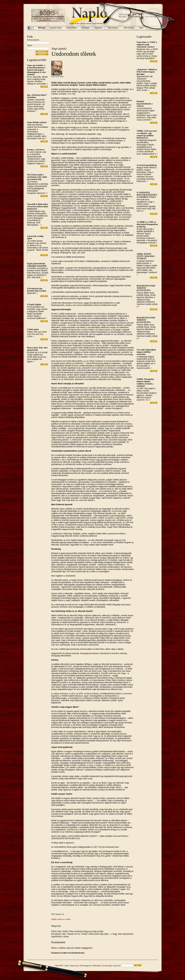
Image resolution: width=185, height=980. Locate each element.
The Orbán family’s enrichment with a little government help (37, 177)
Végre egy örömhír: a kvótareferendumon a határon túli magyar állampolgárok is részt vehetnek (36, 70)
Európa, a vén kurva (36, 150)
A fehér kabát (33, 329)
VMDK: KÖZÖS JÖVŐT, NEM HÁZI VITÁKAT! (146, 256)
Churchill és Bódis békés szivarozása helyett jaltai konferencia (37, 207)
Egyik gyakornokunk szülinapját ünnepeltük (37, 265)
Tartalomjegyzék (85, 966)
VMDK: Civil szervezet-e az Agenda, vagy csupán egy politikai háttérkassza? (147, 134)
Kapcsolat (116, 966)
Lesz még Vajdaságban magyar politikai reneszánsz (146, 352)
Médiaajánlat (97, 966)
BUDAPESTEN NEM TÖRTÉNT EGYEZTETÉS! (146, 288)
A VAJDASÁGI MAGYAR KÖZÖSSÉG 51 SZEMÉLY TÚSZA (147, 195)
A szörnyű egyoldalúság (147, 165)
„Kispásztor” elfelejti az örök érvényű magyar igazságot (147, 72)
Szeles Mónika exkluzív (37, 122)
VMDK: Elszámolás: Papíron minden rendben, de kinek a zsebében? (145, 383)
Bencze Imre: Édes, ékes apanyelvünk (37, 349)
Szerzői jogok (107, 966)
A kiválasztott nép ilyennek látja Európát (37, 290)
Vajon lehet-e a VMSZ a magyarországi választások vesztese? (147, 45)
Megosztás (56, 926)
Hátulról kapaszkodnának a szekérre (145, 104)
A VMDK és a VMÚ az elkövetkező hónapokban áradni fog (147, 224)
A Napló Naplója (34, 304)
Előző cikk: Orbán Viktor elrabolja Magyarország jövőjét (77, 931)
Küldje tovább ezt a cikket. (61, 919)
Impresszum (74, 966)
